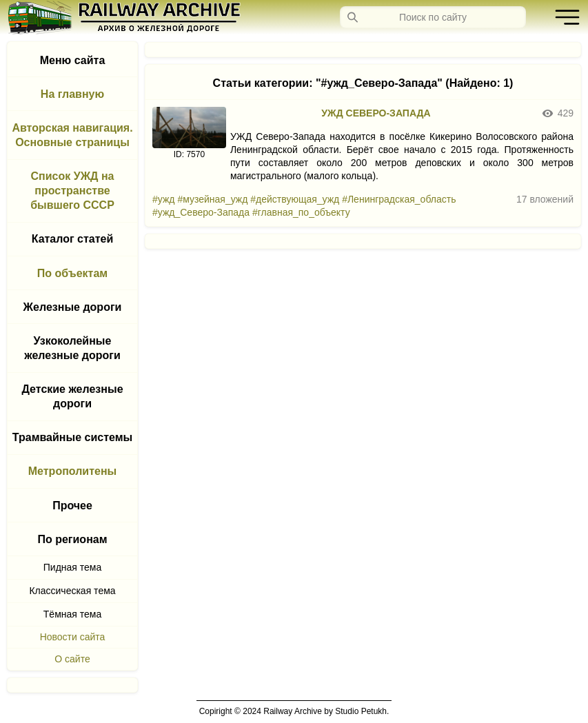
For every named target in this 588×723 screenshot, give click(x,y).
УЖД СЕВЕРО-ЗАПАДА (376, 113)
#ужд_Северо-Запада (201, 212)
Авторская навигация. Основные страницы (72, 135)
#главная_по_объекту (301, 212)
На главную (72, 94)
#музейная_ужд (212, 199)
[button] (564, 17)
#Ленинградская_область (399, 199)
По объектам (72, 273)
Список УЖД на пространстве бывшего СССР (72, 191)
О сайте (72, 659)
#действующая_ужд (295, 199)
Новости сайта (73, 637)
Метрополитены (73, 471)
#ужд (163, 199)
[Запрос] (433, 17)
